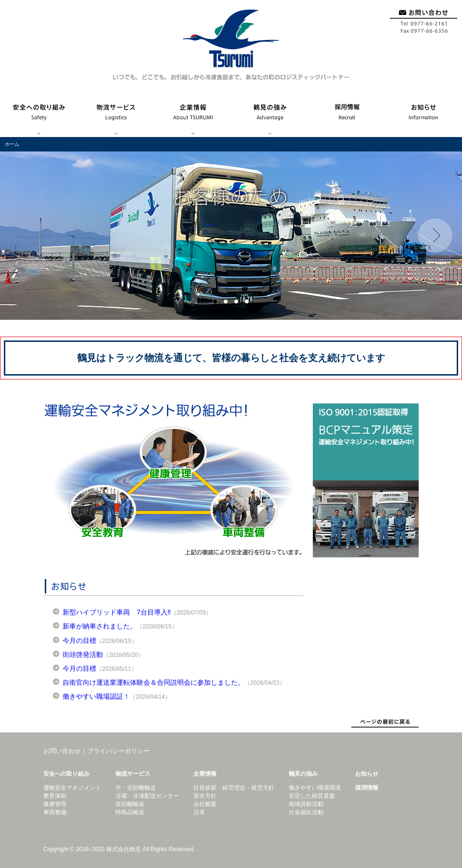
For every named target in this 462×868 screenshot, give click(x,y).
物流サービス (115, 115)
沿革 (199, 812)
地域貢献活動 (306, 804)
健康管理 (55, 804)
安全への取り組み (38, 115)
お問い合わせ (423, 18)
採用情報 (346, 115)
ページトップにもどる (385, 723)
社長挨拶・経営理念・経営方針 (234, 788)
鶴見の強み (269, 115)
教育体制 (55, 796)
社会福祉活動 (306, 812)
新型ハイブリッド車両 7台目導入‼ (117, 612)
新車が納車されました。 (100, 626)
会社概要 (205, 804)
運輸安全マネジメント (72, 788)
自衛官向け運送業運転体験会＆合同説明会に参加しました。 (154, 682)
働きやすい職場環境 (315, 788)
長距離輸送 (130, 804)
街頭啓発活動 (83, 654)
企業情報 (192, 115)
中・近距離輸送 (136, 788)
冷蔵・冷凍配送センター (147, 796)
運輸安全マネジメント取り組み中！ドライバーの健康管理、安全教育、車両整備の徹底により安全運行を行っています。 (173, 480)
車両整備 (55, 812)
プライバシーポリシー (118, 751)
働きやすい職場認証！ (96, 696)
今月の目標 (79, 641)
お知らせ (423, 115)
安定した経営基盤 (312, 796)
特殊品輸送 (130, 812)
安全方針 (205, 796)
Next (435, 236)
